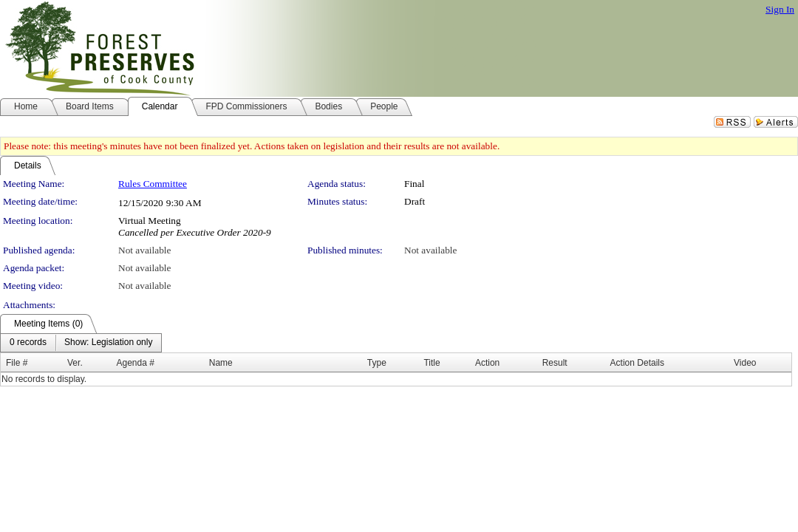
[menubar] (81, 343)
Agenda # (135, 363)
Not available (144, 250)
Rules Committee (153, 184)
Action (487, 363)
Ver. (75, 363)
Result (555, 363)
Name (221, 363)
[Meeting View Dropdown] (108, 343)
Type (377, 363)
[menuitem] (28, 343)
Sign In (780, 9)
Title (432, 363)
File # (17, 363)
